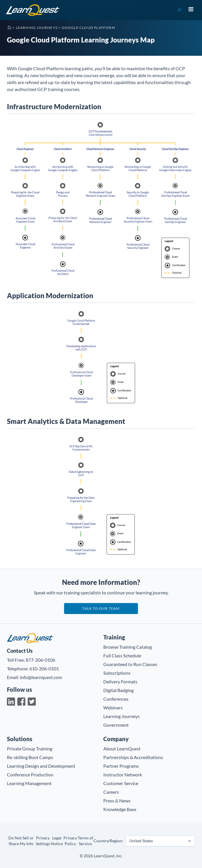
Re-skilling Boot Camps (30, 757)
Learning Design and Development (41, 766)
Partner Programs (121, 766)
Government (116, 725)
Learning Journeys (37, 28)
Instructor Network (123, 775)
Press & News (117, 801)
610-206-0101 (44, 668)
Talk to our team (101, 608)
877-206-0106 (40, 660)
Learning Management (29, 783)
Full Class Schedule (122, 655)
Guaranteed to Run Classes (130, 664)
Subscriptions (117, 673)
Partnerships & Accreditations (133, 757)
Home (9, 27)
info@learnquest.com (41, 677)
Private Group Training (30, 749)
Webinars (113, 707)
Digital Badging (118, 690)
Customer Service (121, 783)
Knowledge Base (120, 809)
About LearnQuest (122, 749)
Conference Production (30, 775)
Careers (111, 792)
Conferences (116, 699)
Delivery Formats (120, 681)
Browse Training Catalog (128, 647)
